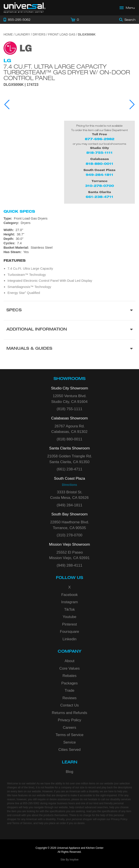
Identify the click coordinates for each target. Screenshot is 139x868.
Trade (70, 690)
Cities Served (69, 750)
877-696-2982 (100, 139)
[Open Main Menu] (127, 8)
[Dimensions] (69, 234)
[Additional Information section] (69, 330)
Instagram (70, 602)
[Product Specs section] (69, 311)
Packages (69, 683)
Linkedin (69, 639)
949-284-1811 (99, 175)
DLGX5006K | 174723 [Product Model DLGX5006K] (21, 85)
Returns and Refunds (69, 713)
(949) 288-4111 (69, 565)
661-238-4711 (99, 197)
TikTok (69, 610)
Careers (69, 728)
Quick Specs (19, 211)
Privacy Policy (70, 720)
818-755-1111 (99, 153)
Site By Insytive (69, 860)
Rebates (69, 676)
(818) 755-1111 (69, 409)
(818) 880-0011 (69, 439)
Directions (69, 485)
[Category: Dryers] (69, 223)
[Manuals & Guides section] (69, 349)
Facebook (69, 595)
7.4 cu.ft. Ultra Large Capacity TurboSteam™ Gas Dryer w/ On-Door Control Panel (67, 72)
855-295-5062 (31, 803)
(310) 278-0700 (69, 535)
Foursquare (69, 632)
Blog (69, 772)
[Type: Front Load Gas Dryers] (69, 218)
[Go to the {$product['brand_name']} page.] (18, 48)
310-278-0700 (99, 186)
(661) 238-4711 (69, 469)
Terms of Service (69, 735)
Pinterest (69, 624)
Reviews (69, 698)
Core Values (69, 668)
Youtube (70, 617)
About (69, 661)
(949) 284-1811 (69, 505)
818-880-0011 (99, 164)
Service (69, 742)
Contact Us (69, 705)
